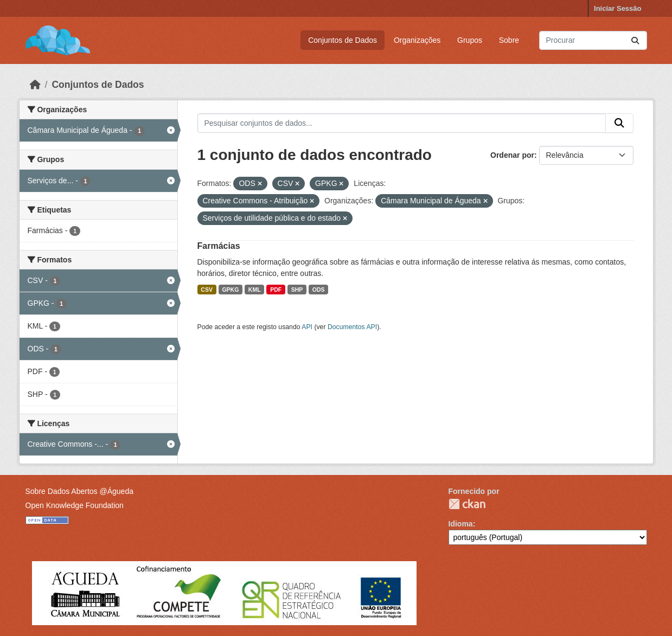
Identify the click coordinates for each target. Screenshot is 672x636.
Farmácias (219, 246)
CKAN (467, 504)
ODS (319, 290)
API (307, 327)
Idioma (461, 524)
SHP (297, 290)
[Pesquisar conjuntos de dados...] (593, 40)
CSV (207, 290)
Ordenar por (512, 155)
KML (255, 290)
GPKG (230, 290)
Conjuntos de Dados (343, 40)
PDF (276, 290)
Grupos (470, 40)
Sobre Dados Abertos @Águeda (79, 491)
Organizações (417, 40)
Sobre (509, 40)
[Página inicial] (35, 85)
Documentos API (352, 327)
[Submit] (635, 40)
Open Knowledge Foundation (75, 505)
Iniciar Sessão (617, 8)
